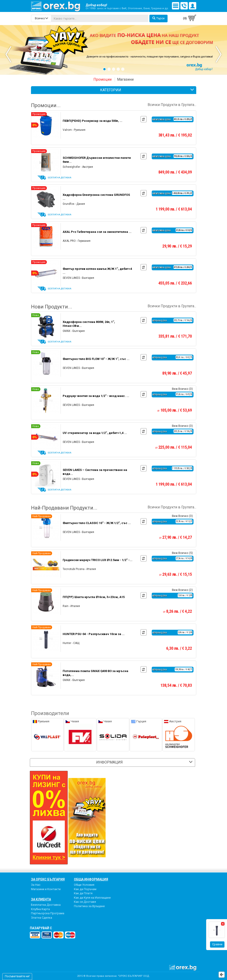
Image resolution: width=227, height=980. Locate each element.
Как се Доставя (85, 902)
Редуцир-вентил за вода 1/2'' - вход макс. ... (96, 396)
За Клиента (41, 899)
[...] (100, 18)
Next (211, 54)
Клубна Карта (40, 909)
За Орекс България (48, 879)
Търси (158, 18)
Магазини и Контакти (46, 889)
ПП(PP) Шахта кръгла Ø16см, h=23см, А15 (94, 597)
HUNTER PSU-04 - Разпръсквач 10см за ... (94, 634)
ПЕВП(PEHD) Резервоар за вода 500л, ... (92, 121)
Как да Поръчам (85, 889)
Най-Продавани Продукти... (114, 508)
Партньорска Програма (48, 913)
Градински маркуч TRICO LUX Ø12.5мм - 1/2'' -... (98, 560)
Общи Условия (84, 885)
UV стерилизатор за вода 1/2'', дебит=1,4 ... (95, 433)
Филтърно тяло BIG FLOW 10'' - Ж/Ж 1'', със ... (96, 359)
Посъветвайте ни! (17, 976)
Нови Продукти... (114, 307)
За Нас (36, 885)
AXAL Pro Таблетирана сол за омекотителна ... (97, 232)
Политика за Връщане (89, 906)
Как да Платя (83, 893)
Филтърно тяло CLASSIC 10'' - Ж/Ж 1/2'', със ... (97, 523)
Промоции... (114, 105)
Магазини (125, 79)
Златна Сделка (42, 918)
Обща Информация (91, 879)
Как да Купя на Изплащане (92, 898)
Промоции (102, 79)
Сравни (217, 944)
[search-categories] (41, 18)
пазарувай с (41, 928)
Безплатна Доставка (46, 905)
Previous (16, 54)
